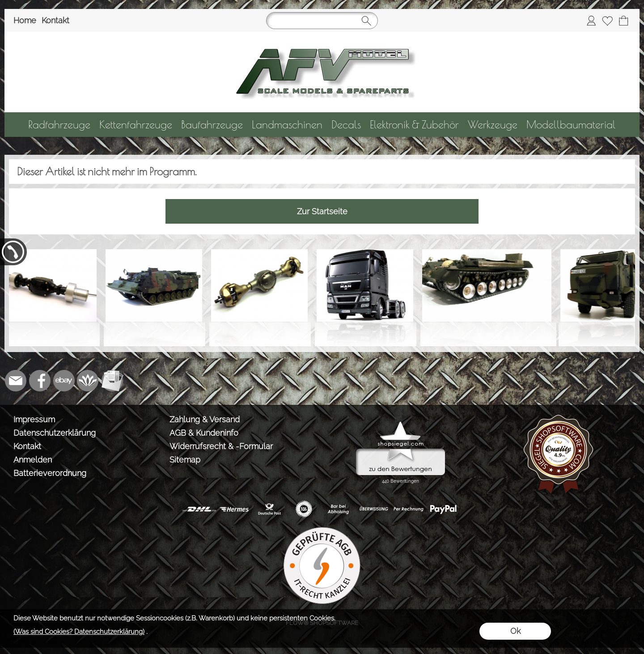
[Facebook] (40, 381)
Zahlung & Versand (205, 419)
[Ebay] (64, 381)
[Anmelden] (591, 21)
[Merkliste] (607, 21)
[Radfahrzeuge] (59, 125)
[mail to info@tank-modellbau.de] (16, 381)
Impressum (34, 419)
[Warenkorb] (623, 21)
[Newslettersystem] (112, 381)
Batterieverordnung (50, 473)
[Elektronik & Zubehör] (414, 125)
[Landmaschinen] (287, 125)
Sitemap (185, 460)
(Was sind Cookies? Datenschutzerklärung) (79, 632)
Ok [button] (515, 631)
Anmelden (33, 460)
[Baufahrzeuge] (212, 125)
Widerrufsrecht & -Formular (221, 446)
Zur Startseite (322, 211)
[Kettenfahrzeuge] (136, 125)
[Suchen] (322, 21)
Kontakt (55, 20)
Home (25, 20)
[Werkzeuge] (493, 125)
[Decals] (346, 125)
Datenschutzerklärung (55, 433)
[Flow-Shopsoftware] (88, 381)
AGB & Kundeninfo (204, 433)
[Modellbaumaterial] (571, 125)
